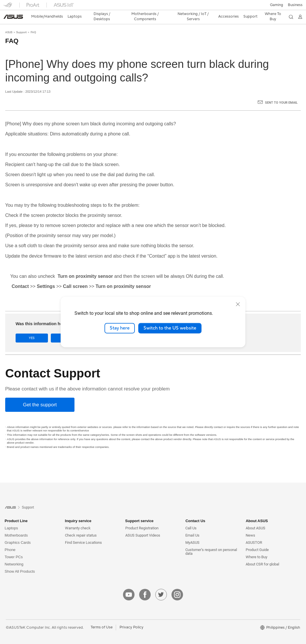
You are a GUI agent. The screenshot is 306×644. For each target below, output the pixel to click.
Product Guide (257, 540)
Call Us (191, 518)
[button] (8, 7)
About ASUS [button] (257, 511)
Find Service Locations (83, 532)
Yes (32, 328)
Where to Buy (256, 547)
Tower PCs (14, 547)
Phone (10, 540)
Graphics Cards (18, 532)
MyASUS (192, 532)
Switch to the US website (170, 328)
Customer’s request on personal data (211, 541)
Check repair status (81, 525)
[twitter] (161, 585)
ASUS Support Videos (143, 525)
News (250, 525)
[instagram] (177, 585)
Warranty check (78, 518)
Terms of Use (102, 617)
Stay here (120, 328)
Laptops (11, 518)
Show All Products (20, 561)
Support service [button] (139, 511)
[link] (153, 7)
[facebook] (145, 585)
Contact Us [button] (195, 511)
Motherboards (16, 525)
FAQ (33, 22)
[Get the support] (40, 395)
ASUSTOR (254, 532)
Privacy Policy (131, 617)
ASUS (9, 22)
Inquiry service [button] (78, 511)
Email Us (192, 525)
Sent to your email (281, 93)
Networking (14, 554)
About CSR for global (262, 554)
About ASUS (255, 518)
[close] (238, 304)
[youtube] (129, 585)
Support (21, 22)
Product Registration (142, 518)
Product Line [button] (16, 511)
